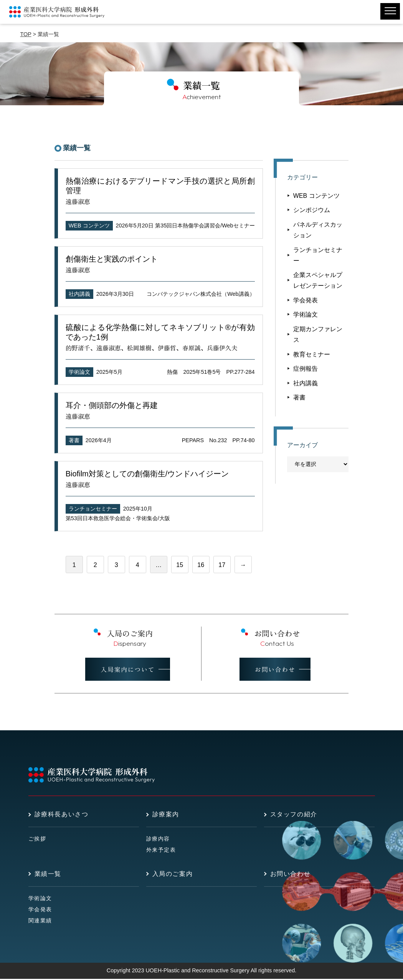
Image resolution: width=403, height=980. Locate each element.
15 (180, 565)
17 (222, 565)
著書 (74, 440)
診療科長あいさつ (62, 816)
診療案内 (166, 816)
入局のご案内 (173, 875)
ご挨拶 (37, 840)
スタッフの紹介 (294, 816)
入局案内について (128, 671)
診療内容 (158, 840)
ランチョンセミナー (93, 509)
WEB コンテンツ (89, 226)
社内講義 (79, 294)
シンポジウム (312, 210)
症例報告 (306, 369)
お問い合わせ (275, 671)
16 (201, 565)
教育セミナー (312, 354)
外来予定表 (161, 851)
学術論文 (79, 372)
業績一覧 (48, 875)
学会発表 (306, 300)
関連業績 (40, 922)
